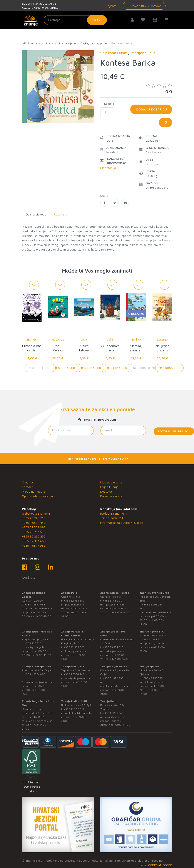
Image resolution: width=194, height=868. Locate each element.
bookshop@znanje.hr (39, 608)
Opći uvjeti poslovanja (37, 496)
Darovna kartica (111, 496)
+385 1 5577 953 (34, 545)
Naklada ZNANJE (45, 3)
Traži (97, 20)
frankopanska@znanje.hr (37, 682)
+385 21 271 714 (34, 643)
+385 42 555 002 (74, 647)
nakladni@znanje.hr (114, 513)
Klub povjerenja (111, 482)
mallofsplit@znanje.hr (79, 713)
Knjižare (111, 6)
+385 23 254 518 (34, 532)
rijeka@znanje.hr (115, 604)
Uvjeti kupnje (109, 487)
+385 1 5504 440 (34, 523)
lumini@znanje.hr (76, 651)
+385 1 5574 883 (35, 674)
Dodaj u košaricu (151, 109)
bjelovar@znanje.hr (156, 682)
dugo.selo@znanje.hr (39, 721)
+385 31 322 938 (113, 678)
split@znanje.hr (35, 647)
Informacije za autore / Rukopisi (122, 523)
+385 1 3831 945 (113, 713)
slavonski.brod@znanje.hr (155, 612)
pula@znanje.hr (75, 604)
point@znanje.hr (114, 717)
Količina (109, 103)
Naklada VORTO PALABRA (40, 8)
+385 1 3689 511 (112, 518)
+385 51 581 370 (152, 639)
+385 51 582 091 (34, 527)
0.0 (159, 89)
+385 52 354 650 (34, 541)
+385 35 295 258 (34, 536)
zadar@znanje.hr (115, 651)
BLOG (26, 3)
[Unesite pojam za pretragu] (75, 20)
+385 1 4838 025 (35, 717)
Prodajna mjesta (33, 491)
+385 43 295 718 (34, 518)
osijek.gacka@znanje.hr (115, 686)
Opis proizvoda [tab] (36, 214)
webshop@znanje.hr (36, 513)
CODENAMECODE (160, 865)
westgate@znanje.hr (78, 678)
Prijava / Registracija (144, 6)
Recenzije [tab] (60, 214)
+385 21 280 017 (74, 709)
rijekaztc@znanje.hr (156, 643)
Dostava (106, 491)
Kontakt (27, 487)
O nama (27, 482)
